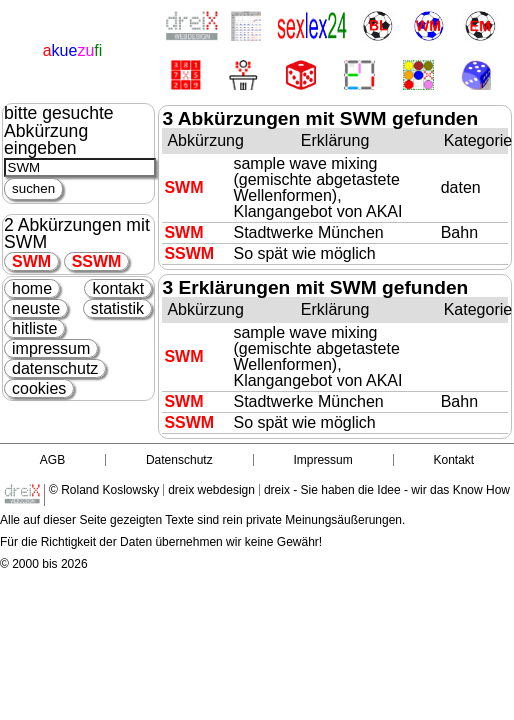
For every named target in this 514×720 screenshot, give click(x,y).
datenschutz (55, 368)
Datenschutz (179, 460)
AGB (52, 460)
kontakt (118, 288)
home (32, 288)
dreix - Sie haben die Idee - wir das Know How (387, 490)
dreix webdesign (211, 490)
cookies (39, 388)
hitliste (34, 328)
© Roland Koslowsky (104, 490)
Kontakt (453, 460)
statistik (117, 308)
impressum (51, 348)
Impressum (322, 460)
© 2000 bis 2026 (44, 564)
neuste (36, 308)
